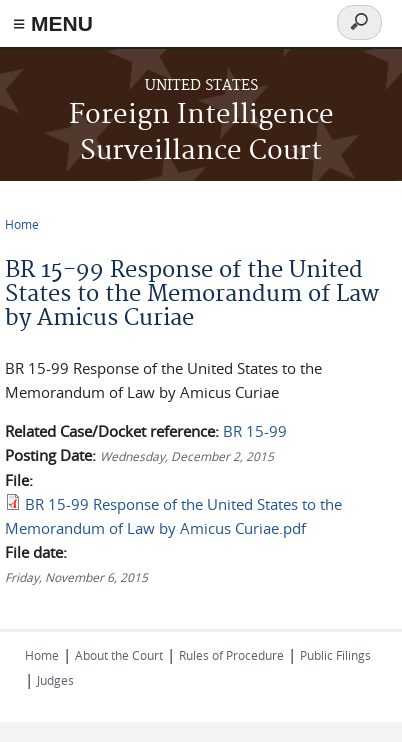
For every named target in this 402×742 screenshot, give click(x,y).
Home (22, 224)
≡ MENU (53, 23)
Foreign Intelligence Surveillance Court (201, 133)
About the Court (119, 655)
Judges (55, 680)
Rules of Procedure (231, 655)
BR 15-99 (255, 431)
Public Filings (335, 655)
